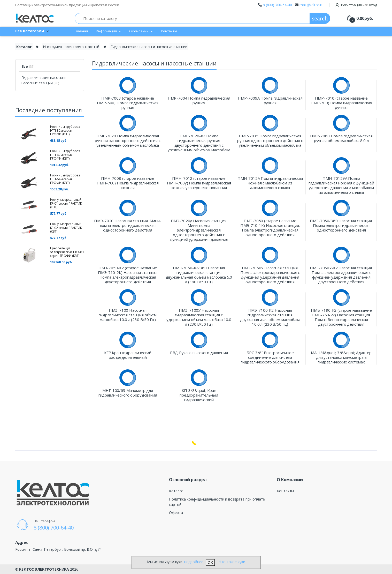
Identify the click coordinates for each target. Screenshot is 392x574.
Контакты (169, 31)
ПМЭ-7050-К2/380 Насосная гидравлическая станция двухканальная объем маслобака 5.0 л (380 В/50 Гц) (199, 275)
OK (210, 562)
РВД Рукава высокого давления (199, 353)
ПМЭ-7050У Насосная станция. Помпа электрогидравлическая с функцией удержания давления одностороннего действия (270, 275)
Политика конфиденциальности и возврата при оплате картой (217, 502)
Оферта (176, 513)
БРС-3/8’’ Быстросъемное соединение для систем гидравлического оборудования (270, 357)
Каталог (176, 491)
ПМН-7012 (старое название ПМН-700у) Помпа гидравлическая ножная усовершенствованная (199, 183)
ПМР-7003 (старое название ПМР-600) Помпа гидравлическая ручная (128, 103)
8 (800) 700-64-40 (277, 5)
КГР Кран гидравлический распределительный (128, 355)
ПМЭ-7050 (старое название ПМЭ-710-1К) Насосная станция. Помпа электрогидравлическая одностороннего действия (270, 228)
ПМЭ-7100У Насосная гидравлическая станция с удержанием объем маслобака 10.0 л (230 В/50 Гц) (199, 317)
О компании (139, 31)
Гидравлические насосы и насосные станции (149, 47)
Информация (106, 31)
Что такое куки (232, 562)
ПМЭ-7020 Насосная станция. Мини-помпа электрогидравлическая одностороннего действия (128, 225)
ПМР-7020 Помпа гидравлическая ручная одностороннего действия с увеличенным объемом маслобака (128, 140)
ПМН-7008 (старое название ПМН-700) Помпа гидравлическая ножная (128, 183)
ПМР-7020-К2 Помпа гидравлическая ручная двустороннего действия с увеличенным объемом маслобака (199, 143)
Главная (81, 31)
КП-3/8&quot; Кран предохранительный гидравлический (199, 395)
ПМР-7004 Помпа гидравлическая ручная (199, 100)
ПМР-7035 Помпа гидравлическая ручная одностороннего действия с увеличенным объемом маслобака (270, 140)
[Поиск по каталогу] (192, 18)
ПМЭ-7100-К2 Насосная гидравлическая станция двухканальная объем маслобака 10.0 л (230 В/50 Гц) (270, 317)
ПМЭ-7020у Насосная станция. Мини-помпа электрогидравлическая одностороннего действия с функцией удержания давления (199, 230)
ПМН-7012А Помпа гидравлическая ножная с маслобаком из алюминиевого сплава (270, 183)
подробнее (194, 562)
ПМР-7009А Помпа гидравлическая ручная (270, 100)
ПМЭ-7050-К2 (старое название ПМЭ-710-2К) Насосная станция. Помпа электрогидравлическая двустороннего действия (128, 275)
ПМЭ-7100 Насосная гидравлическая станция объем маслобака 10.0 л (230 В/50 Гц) (128, 315)
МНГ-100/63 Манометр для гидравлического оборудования (128, 393)
